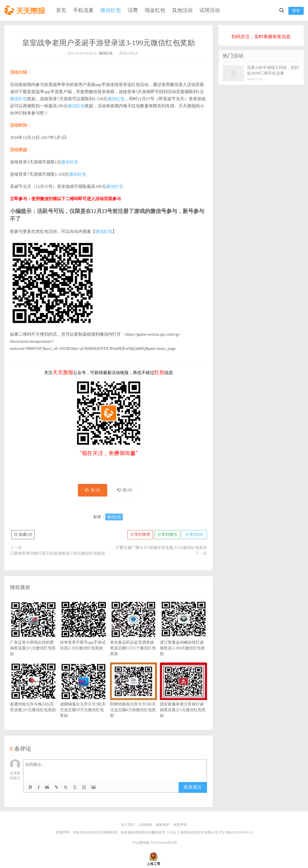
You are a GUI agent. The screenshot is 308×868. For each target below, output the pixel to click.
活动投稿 (145, 825)
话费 (133, 10)
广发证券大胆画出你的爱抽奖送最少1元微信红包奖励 (34, 637)
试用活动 (210, 10)
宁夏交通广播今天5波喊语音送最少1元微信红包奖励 (161, 548)
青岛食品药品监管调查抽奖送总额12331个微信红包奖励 (134, 637)
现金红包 (155, 10)
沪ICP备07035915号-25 (236, 832)
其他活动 (182, 10)
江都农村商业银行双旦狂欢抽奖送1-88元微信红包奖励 (57, 553)
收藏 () (23, 534)
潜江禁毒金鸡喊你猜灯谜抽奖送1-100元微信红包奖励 (183, 637)
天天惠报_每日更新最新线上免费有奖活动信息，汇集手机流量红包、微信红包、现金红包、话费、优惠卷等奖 (26, 10)
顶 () (93, 490)
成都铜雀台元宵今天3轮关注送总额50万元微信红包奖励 (84, 699)
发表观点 (193, 787)
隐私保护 (163, 825)
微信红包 (111, 10)
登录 (296, 11)
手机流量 (83, 10)
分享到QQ (194, 534)
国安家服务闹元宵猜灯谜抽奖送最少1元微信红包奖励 (183, 699)
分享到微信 (167, 534)
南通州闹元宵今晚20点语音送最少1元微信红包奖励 (34, 696)
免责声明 (180, 825)
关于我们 (128, 825)
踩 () (125, 490)
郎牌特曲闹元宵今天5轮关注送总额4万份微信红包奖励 (134, 699)
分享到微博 (140, 534)
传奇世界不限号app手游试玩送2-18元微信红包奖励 (84, 634)
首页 (61, 10)
